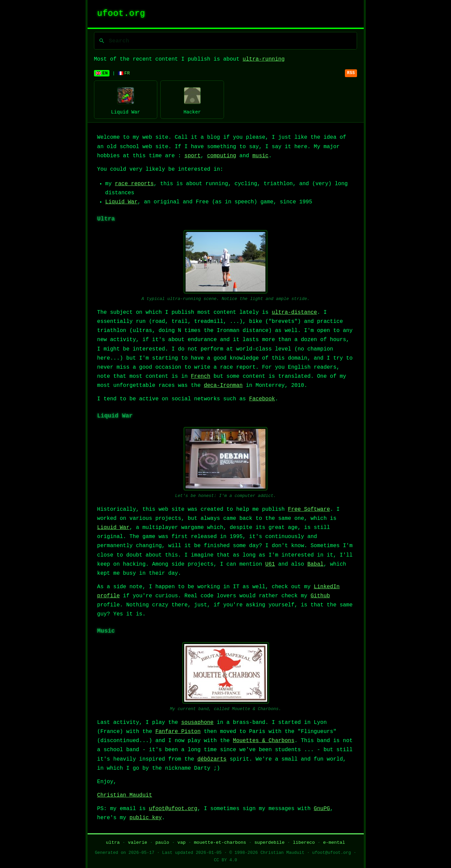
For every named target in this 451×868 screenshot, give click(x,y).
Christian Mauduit (124, 795)
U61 (270, 564)
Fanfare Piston (178, 732)
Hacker (192, 99)
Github (320, 596)
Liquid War (126, 99)
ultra (113, 843)
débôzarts (212, 759)
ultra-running (264, 59)
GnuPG (322, 809)
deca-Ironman (223, 386)
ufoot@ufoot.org (173, 809)
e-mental (334, 843)
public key (146, 818)
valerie (138, 843)
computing (222, 156)
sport (193, 156)
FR (124, 73)
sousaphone (197, 723)
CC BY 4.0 (225, 860)
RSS (351, 73)
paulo (162, 843)
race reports (134, 184)
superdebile (269, 843)
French (201, 376)
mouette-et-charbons (220, 843)
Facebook (262, 399)
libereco (304, 843)
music (260, 156)
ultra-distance (294, 312)
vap (182, 843)
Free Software (309, 509)
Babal (315, 564)
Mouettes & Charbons (264, 741)
